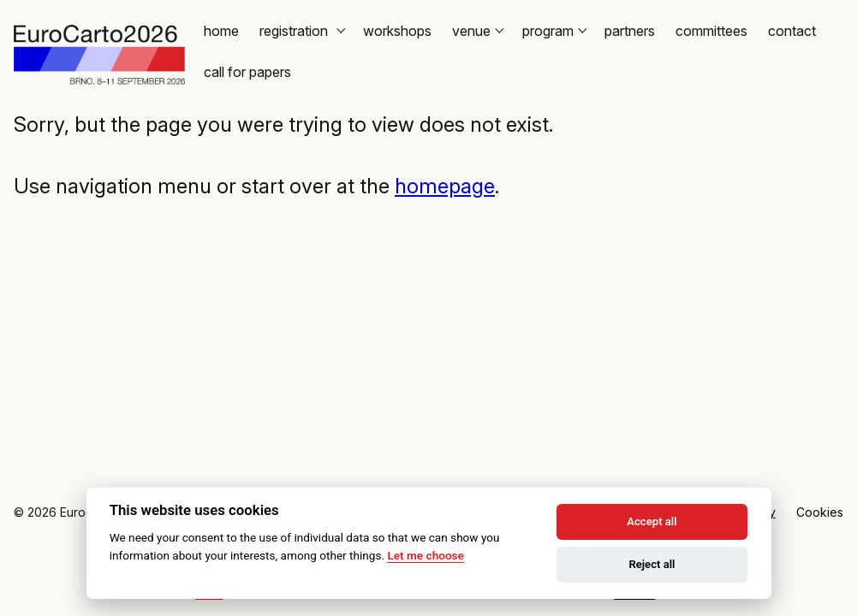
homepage (445, 186)
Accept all (652, 521)
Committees (711, 31)
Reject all (652, 564)
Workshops (397, 31)
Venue (477, 31)
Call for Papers (247, 72)
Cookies (820, 512)
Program (553, 31)
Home (221, 31)
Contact (792, 31)
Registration (301, 31)
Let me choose (425, 555)
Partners (630, 31)
